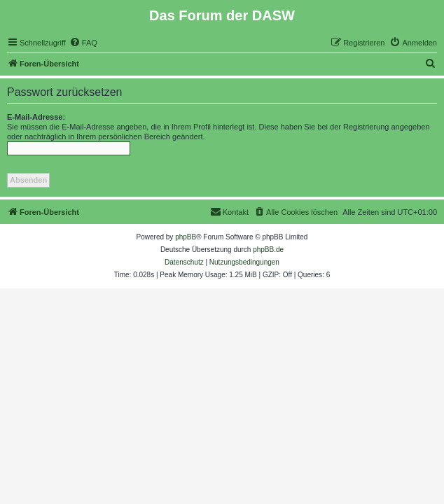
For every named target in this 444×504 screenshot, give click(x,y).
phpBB (186, 237)
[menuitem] (83, 43)
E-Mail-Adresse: (36, 117)
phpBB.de (268, 250)
